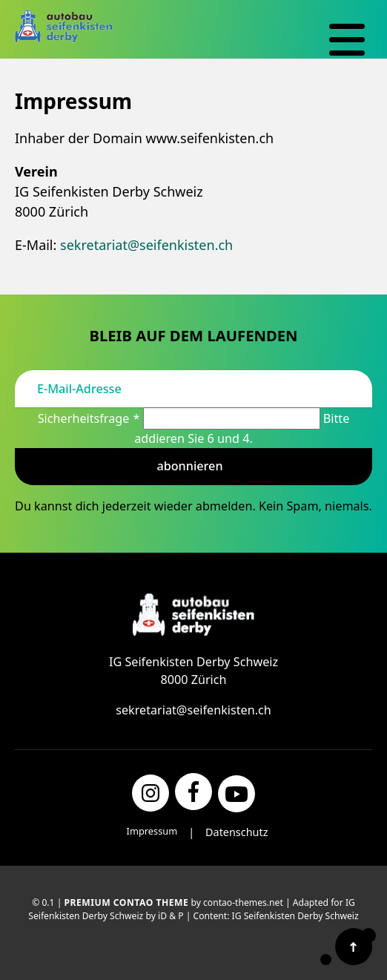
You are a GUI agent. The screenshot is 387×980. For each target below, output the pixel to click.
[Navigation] (347, 40)
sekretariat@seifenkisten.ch (146, 245)
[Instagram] (150, 793)
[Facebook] (193, 792)
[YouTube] (236, 794)
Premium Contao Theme (127, 902)
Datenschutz (236, 832)
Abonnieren (189, 466)
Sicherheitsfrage (90, 418)
